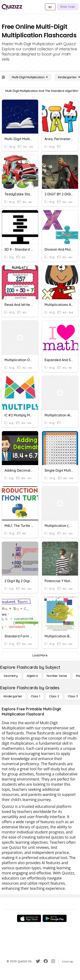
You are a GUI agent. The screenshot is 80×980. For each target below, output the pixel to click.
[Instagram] (53, 961)
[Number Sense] (57, 676)
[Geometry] (11, 676)
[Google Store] (55, 918)
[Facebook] (46, 961)
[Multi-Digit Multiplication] (30, 77)
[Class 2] (54, 696)
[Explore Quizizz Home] (12, 7)
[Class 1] (36, 696)
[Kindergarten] (13, 696)
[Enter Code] (68, 7)
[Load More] (40, 655)
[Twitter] (38, 961)
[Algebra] (32, 676)
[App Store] (29, 918)
